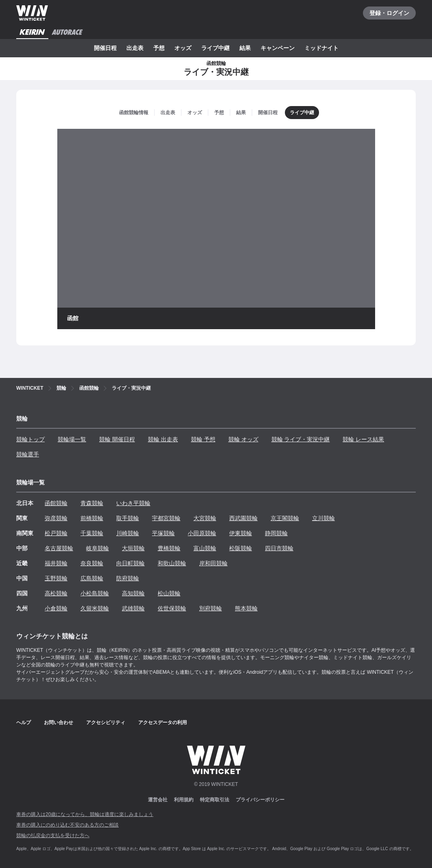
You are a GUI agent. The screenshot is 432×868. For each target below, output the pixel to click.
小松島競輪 (95, 593)
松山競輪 (169, 593)
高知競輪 (133, 593)
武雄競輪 (133, 608)
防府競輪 (128, 578)
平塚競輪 (163, 533)
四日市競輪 (279, 548)
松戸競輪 (56, 533)
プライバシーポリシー (260, 800)
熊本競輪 (246, 608)
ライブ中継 (215, 48)
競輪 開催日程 (117, 439)
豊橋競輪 (169, 548)
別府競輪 (211, 608)
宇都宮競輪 (166, 518)
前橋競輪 (92, 518)
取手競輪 (128, 518)
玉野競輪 (56, 578)
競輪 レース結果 (363, 439)
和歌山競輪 (172, 563)
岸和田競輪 (213, 563)
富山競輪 (205, 548)
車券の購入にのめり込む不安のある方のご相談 (67, 825)
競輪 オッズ (243, 439)
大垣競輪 (133, 548)
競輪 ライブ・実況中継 (301, 439)
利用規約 (184, 800)
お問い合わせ (59, 723)
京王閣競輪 (285, 518)
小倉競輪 (56, 608)
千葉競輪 (92, 533)
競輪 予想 (203, 439)
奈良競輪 (92, 563)
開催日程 (105, 48)
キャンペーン (278, 48)
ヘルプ (24, 723)
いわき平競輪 (133, 503)
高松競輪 (56, 593)
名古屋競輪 (59, 548)
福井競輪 (56, 563)
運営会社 (158, 800)
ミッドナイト (321, 48)
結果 (245, 48)
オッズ (183, 48)
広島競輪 (92, 578)
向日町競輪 (130, 563)
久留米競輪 (95, 608)
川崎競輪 (128, 533)
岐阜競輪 (98, 548)
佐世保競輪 (172, 608)
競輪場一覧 (72, 439)
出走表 (135, 48)
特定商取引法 (215, 800)
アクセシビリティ (106, 723)
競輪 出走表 (163, 439)
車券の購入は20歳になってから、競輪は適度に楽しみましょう (85, 814)
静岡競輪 (276, 533)
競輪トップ (30, 439)
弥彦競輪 (56, 518)
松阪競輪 (241, 548)
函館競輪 (56, 503)
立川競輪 (323, 518)
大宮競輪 (205, 518)
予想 (159, 48)
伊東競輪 (241, 533)
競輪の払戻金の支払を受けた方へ (53, 835)
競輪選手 (28, 454)
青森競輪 (92, 503)
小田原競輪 (202, 533)
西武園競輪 (243, 518)
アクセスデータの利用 (163, 723)
